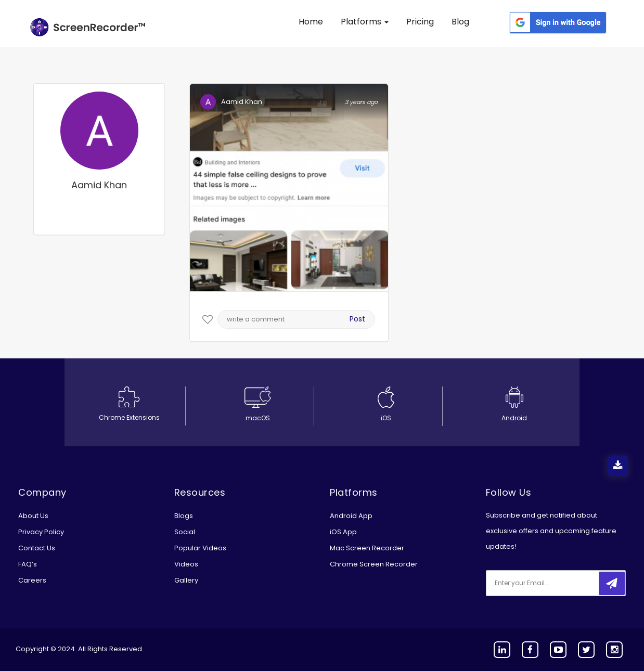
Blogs (184, 516)
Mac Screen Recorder (367, 548)
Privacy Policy (41, 532)
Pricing (420, 22)
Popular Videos (200, 548)
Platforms (365, 22)
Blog (460, 22)
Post (357, 319)
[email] (555, 583)
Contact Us (37, 548)
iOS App (343, 532)
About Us (33, 516)
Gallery (186, 580)
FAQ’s (28, 564)
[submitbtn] (612, 583)
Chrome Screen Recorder (374, 564)
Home (311, 22)
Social (185, 532)
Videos (186, 564)
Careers (32, 580)
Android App (351, 516)
